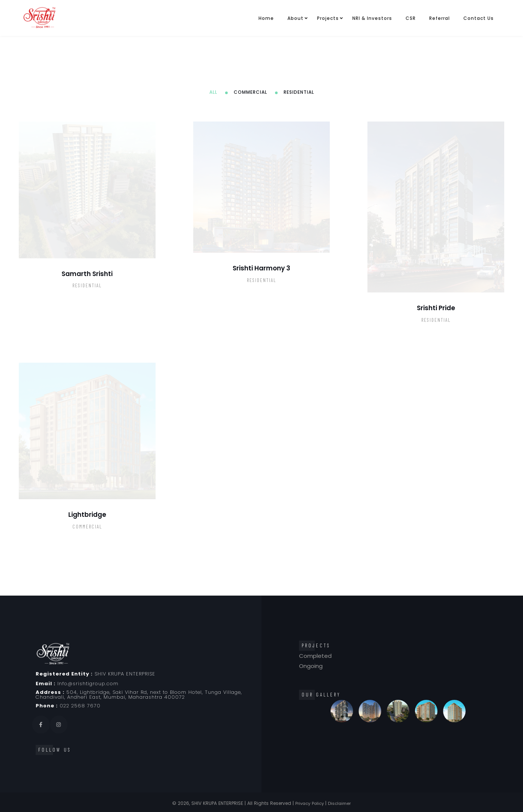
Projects (328, 18)
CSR (411, 18)
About (295, 18)
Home (266, 18)
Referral (440, 18)
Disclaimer (341, 803)
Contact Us (479, 18)
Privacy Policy (309, 803)
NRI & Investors (372, 18)
